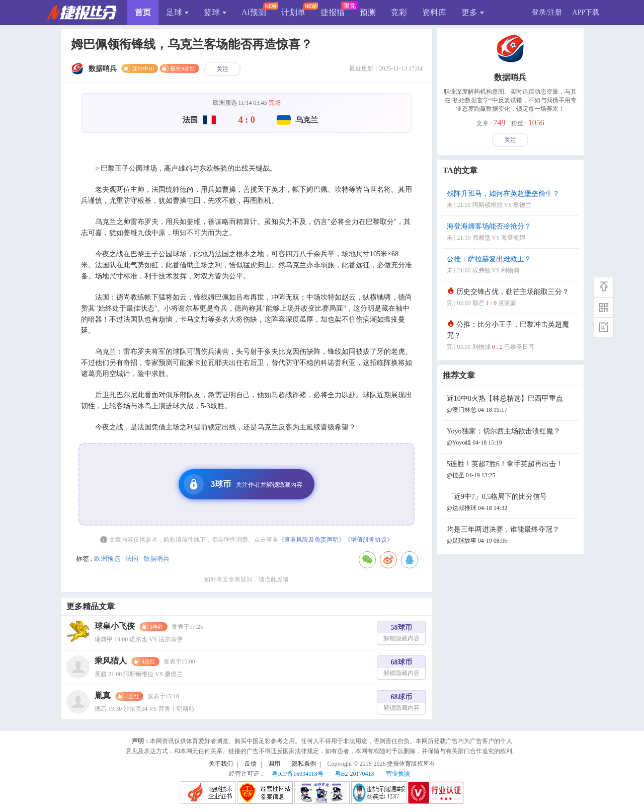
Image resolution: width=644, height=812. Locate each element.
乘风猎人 (111, 661)
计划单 (293, 12)
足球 (177, 12)
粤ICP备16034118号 (297, 774)
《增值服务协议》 (369, 540)
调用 (274, 764)
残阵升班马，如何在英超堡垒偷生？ (512, 200)
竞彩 (399, 12)
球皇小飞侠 (115, 626)
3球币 (243, 484)
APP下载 (586, 12)
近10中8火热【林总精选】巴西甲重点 (512, 405)
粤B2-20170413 (355, 774)
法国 (132, 559)
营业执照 (398, 774)
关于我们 (221, 764)
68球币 (401, 669)
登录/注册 (547, 12)
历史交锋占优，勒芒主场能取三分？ (512, 298)
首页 (143, 12)
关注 (222, 69)
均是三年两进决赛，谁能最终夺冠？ (512, 536)
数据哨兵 (156, 559)
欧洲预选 (107, 559)
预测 (368, 12)
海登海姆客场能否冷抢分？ (512, 233)
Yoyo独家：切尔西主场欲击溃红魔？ (512, 438)
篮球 (215, 12)
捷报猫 (333, 12)
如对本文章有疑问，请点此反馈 (247, 579)
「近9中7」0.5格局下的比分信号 (512, 503)
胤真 (103, 695)
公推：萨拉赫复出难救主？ (512, 266)
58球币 (401, 634)
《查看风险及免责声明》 (311, 540)
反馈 (251, 764)
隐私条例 (304, 764)
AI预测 (254, 12)
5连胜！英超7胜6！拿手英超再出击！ (512, 470)
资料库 (434, 12)
